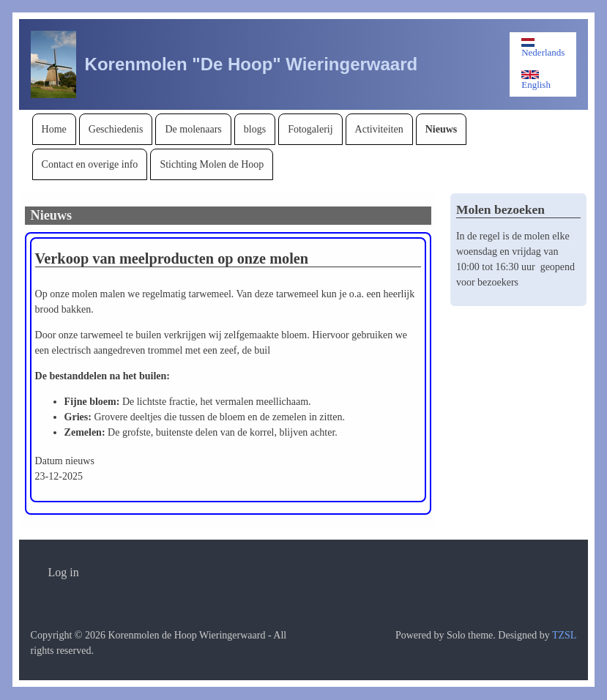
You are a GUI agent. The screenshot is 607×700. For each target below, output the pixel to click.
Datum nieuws (65, 461)
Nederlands (543, 48)
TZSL (564, 635)
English (536, 80)
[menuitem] (54, 129)
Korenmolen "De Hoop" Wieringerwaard (252, 64)
